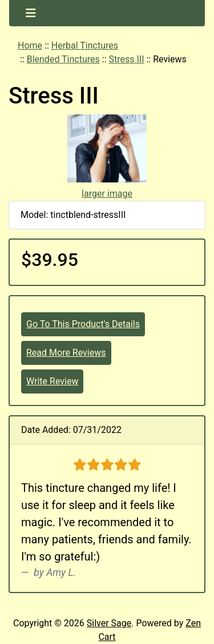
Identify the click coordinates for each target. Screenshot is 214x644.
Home (30, 45)
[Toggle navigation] (31, 13)
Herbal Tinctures (85, 45)
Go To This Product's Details (83, 324)
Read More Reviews (66, 353)
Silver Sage (109, 623)
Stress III (126, 59)
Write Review (52, 381)
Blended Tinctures (63, 59)
